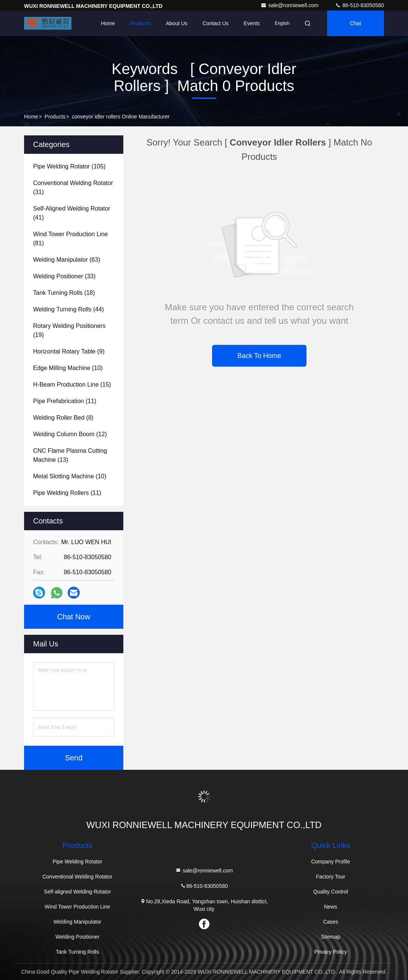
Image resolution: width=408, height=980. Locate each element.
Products (140, 23)
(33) (64, 276)
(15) (72, 385)
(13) (70, 455)
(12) (70, 434)
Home (108, 23)
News (331, 907)
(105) (69, 166)
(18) (64, 293)
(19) (69, 330)
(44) (68, 309)
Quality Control (331, 892)
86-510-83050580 (359, 5)
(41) (72, 213)
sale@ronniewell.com (290, 5)
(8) (63, 418)
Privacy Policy (331, 952)
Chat (356, 23)
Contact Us (216, 23)
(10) (68, 368)
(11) (65, 401)
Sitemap (330, 937)
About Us (177, 23)
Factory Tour (331, 877)
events (252, 23)
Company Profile (331, 862)
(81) (71, 239)
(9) (69, 351)
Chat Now (74, 617)
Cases (331, 922)
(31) (73, 187)
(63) (67, 260)
